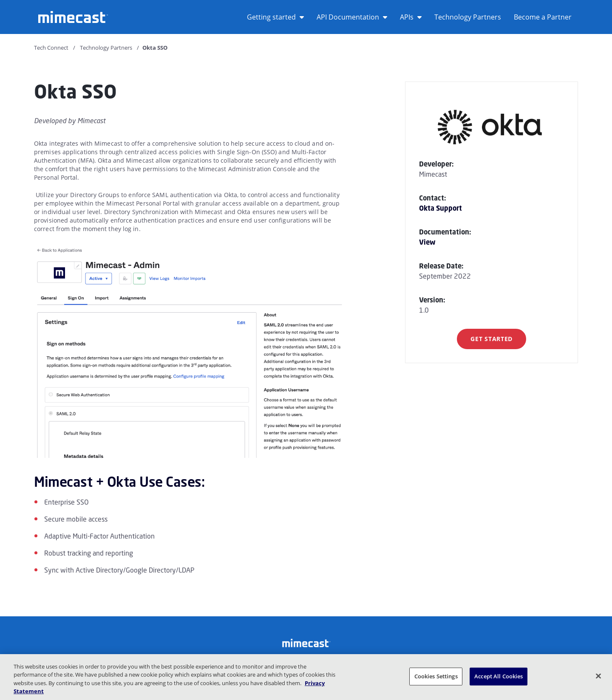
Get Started (492, 339)
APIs (411, 17)
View (427, 242)
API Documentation (352, 17)
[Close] (598, 676)
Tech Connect (51, 48)
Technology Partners (468, 17)
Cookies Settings (436, 676)
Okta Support (441, 208)
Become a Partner (543, 17)
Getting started (275, 17)
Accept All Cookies (499, 676)
